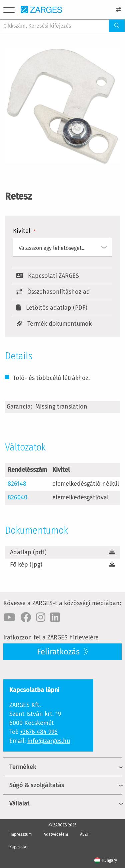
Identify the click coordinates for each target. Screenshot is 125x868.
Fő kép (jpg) (26, 565)
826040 (17, 497)
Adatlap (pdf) (28, 552)
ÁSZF (84, 834)
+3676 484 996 (39, 732)
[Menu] (9, 11)
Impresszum (20, 834)
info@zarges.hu (49, 741)
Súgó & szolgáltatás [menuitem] (37, 785)
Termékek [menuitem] (23, 767)
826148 (17, 484)
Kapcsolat (18, 847)
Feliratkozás (59, 652)
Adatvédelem (56, 834)
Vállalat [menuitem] (19, 803)
